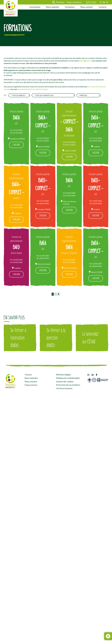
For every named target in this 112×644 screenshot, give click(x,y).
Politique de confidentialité (68, 379)
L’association (35, 7)
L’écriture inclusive (64, 389)
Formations (70, 7)
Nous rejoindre (53, 7)
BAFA (82, 61)
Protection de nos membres (68, 386)
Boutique (60, 2)
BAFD (89, 61)
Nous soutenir (87, 7)
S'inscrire (16, 145)
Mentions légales (64, 375)
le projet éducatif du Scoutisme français (32, 89)
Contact (28, 375)
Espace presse (31, 386)
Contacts (103, 7)
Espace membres (74, 2)
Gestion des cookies (65, 382)
